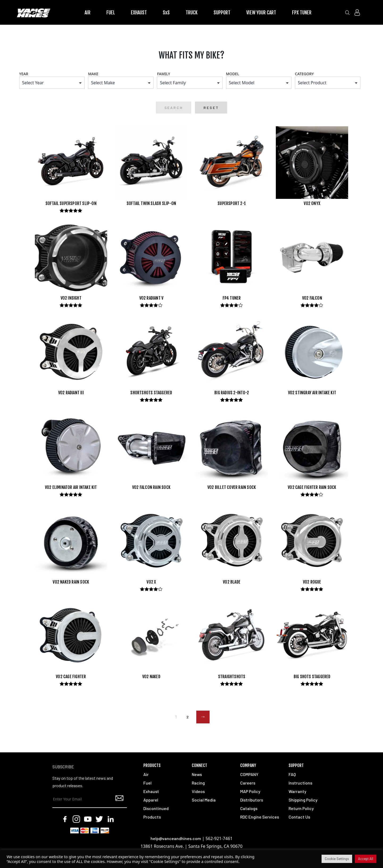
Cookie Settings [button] (337, 859)
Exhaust (151, 792)
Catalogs (249, 809)
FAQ (292, 775)
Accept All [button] (366, 859)
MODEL (233, 74)
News (197, 775)
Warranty (297, 792)
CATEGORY (304, 74)
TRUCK (192, 12)
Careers (248, 783)
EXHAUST (139, 12)
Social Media (204, 800)
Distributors (252, 800)
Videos (198, 792)
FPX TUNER (302, 12)
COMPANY (249, 775)
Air (146, 775)
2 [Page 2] (188, 717)
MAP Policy (250, 792)
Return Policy (301, 809)
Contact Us (299, 817)
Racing (198, 783)
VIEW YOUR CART (261, 12)
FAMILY (163, 74)
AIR (88, 12)
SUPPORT (222, 12)
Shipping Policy (303, 800)
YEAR (24, 74)
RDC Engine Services (260, 817)
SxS (166, 12)
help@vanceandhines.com (176, 839)
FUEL (111, 12)
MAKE (93, 74)
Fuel (147, 783)
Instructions (300, 783)
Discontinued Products (156, 813)
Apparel (151, 800)
